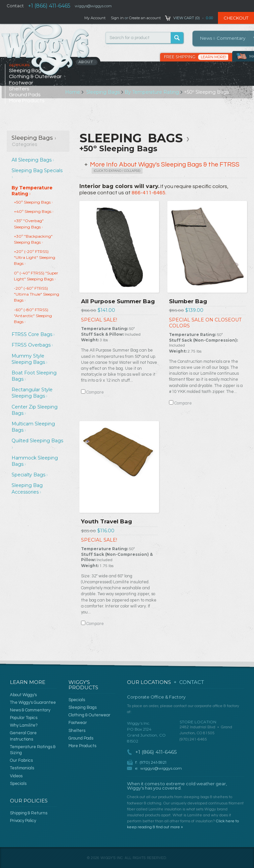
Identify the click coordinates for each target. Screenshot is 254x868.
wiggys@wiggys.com (161, 768)
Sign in (117, 18)
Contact (15, 6)
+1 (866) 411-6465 (49, 6)
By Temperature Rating (152, 92)
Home (73, 92)
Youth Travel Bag (106, 521)
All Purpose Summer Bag (118, 301)
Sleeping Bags (103, 92)
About (87, 62)
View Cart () (187, 18)
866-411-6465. (149, 193)
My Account (95, 18)
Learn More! (213, 57)
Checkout (236, 18)
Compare (95, 392)
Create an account (145, 18)
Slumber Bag (188, 301)
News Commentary (223, 38)
